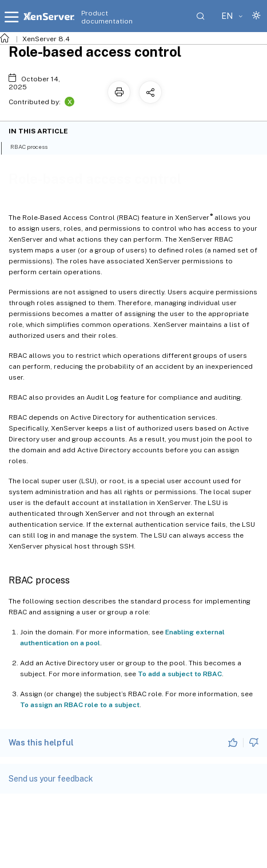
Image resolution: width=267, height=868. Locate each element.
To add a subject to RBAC (180, 674)
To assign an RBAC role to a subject (80, 705)
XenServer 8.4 (46, 39)
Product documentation (107, 17)
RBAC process (35, 146)
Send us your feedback (51, 779)
